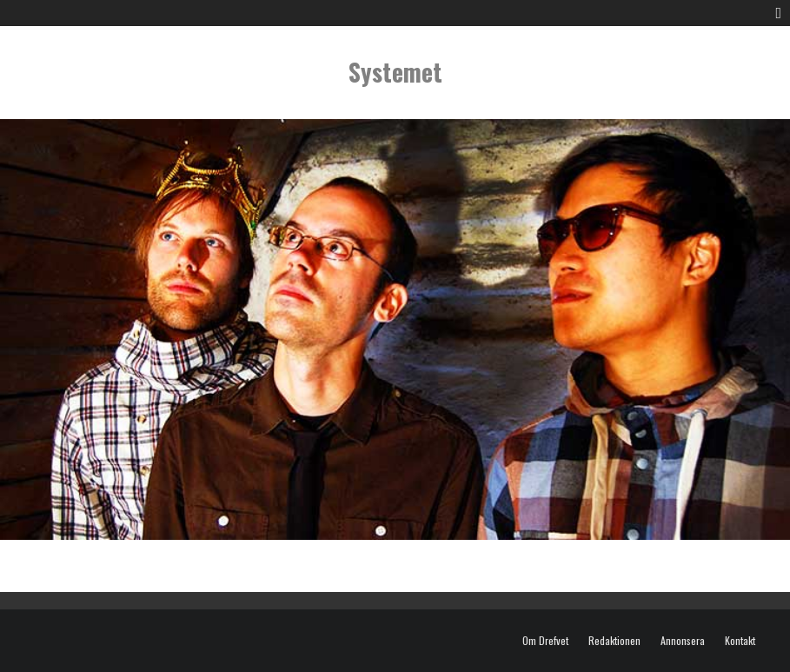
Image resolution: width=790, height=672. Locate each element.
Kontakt (740, 641)
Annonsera (683, 641)
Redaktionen (614, 641)
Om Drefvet (545, 641)
